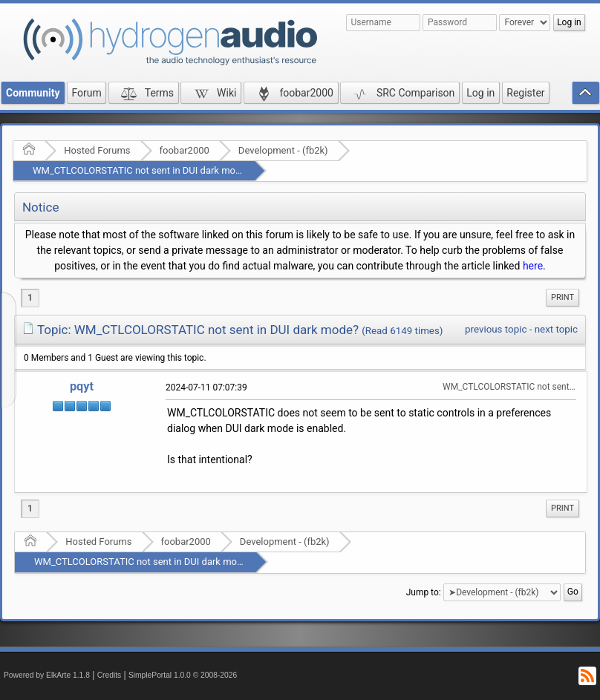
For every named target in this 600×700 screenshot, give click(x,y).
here (533, 266)
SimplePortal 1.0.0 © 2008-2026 (183, 675)
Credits (110, 675)
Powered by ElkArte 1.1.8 (47, 675)
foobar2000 (185, 150)
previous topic (496, 329)
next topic (556, 329)
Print (562, 297)
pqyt (82, 386)
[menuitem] (562, 298)
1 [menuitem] (30, 298)
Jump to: (424, 592)
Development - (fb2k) (283, 150)
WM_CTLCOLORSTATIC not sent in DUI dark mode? (141, 170)
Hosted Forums (97, 150)
